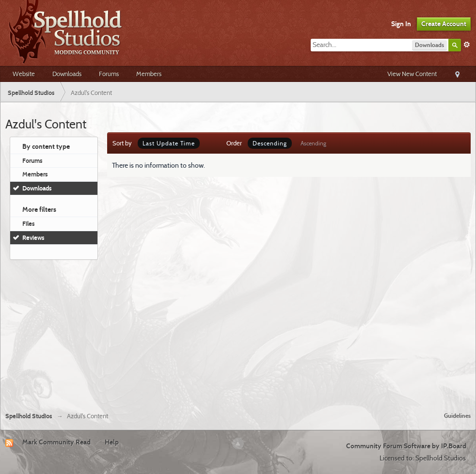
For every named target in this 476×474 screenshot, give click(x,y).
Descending (270, 143)
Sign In (401, 24)
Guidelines (457, 416)
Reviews (33, 237)
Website (24, 74)
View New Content (412, 74)
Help (112, 442)
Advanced (467, 45)
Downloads (67, 74)
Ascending (313, 143)
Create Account (444, 24)
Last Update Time (169, 143)
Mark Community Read (56, 442)
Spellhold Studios (29, 416)
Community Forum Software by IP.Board (406, 446)
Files (29, 223)
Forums (109, 74)
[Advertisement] (238, 332)
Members (149, 74)
